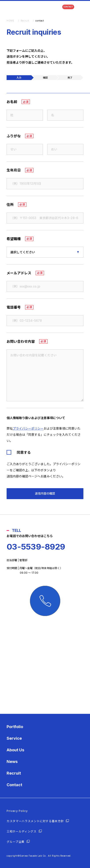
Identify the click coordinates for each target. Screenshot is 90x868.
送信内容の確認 (45, 493)
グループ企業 (16, 842)
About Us (15, 750)
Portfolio (15, 727)
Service (14, 738)
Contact (14, 785)
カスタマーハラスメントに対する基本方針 (35, 821)
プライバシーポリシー (28, 428)
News (12, 762)
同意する (24, 452)
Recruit (14, 773)
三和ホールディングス (22, 831)
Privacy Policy (17, 811)
